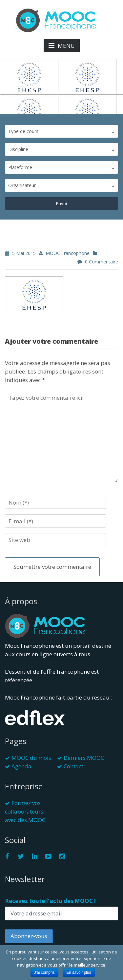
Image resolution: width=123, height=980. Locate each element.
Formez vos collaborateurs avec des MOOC (25, 811)
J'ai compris (44, 972)
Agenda (21, 766)
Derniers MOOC (84, 758)
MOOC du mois (31, 758)
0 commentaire (102, 262)
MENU (62, 46)
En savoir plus (79, 972)
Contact (73, 766)
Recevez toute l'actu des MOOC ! (50, 901)
